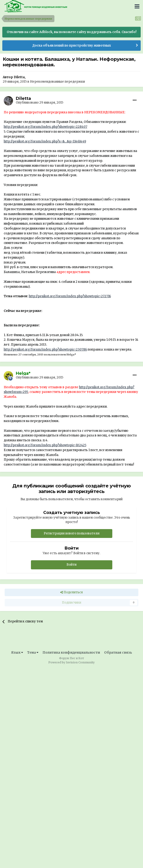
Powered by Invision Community (71, 662)
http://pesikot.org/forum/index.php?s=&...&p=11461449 (45, 141)
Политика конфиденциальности (71, 652)
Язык (17, 652)
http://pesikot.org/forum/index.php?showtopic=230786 (45, 350)
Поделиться (71, 592)
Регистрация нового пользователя (72, 533)
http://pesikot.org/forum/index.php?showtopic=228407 (45, 127)
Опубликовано (40, 103)
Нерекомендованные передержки (57, 82)
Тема (33, 652)
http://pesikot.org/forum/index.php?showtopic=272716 (70, 296)
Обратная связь (118, 652)
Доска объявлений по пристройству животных (72, 46)
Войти (71, 565)
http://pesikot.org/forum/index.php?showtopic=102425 (45, 445)
